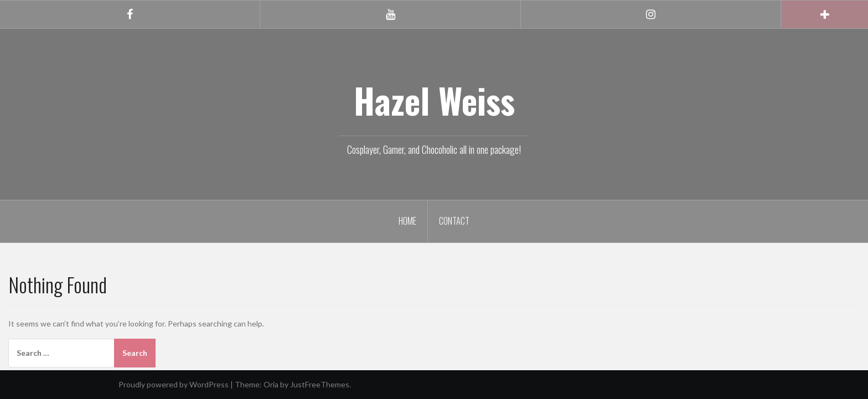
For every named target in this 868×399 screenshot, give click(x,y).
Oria (271, 384)
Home (407, 221)
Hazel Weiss (434, 100)
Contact (454, 221)
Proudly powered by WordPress (174, 384)
